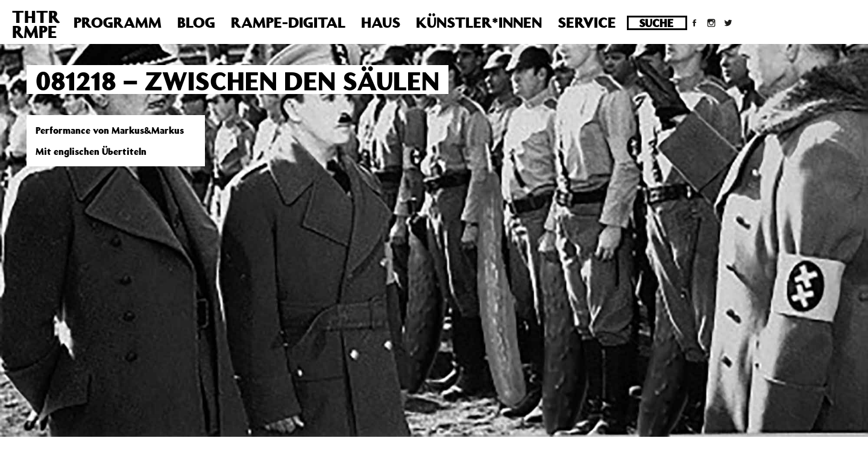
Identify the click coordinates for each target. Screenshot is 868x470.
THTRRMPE (36, 24)
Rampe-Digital (288, 22)
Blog (196, 22)
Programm (118, 22)
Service (587, 22)
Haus (381, 22)
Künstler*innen (479, 22)
